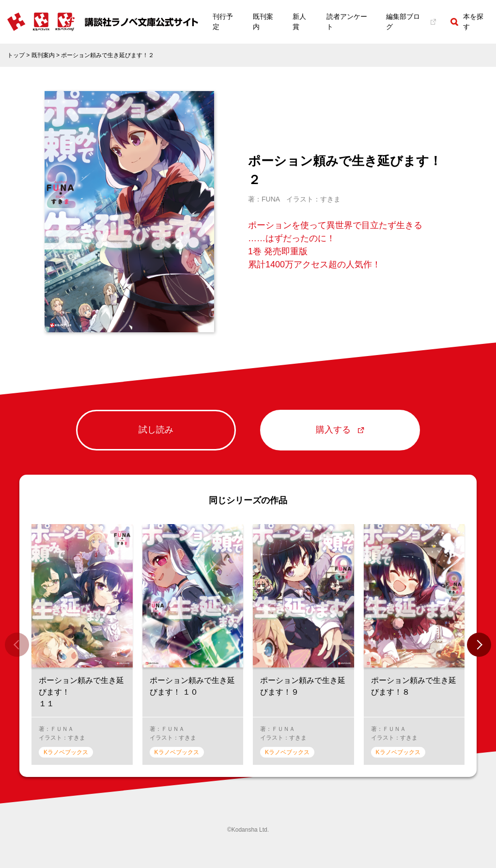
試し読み (156, 430)
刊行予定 (223, 22)
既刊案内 (263, 22)
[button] (479, 645)
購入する (340, 430)
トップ (16, 55)
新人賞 (299, 22)
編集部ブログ (411, 22)
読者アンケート (347, 22)
